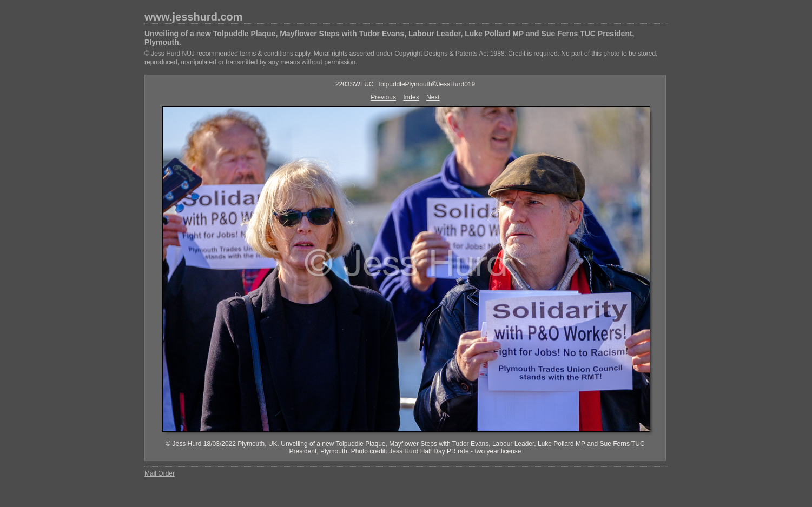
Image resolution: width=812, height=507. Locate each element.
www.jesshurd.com (194, 17)
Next (433, 97)
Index (411, 97)
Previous (383, 97)
